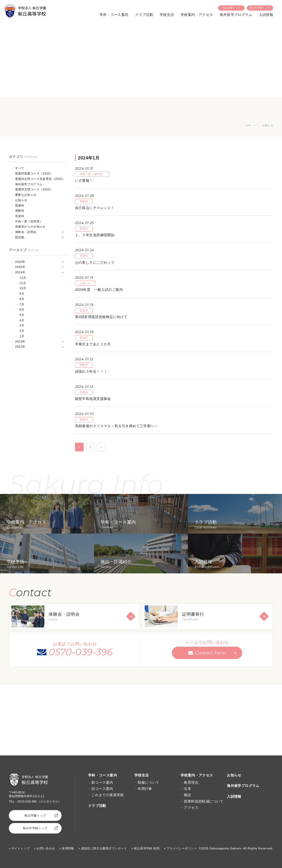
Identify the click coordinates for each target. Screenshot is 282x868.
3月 (22, 325)
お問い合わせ (46, 848)
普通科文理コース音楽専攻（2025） (40, 179)
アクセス (191, 808)
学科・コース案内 (114, 15)
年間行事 (145, 789)
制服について (148, 782)
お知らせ (21, 200)
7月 (22, 304)
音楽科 (20, 216)
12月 (23, 278)
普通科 (20, 205)
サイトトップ (20, 848)
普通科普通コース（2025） (34, 173)
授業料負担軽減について (204, 801)
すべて (20, 168)
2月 (22, 331)
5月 (22, 315)
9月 (22, 294)
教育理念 (191, 782)
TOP (248, 125)
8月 (22, 299)
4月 (22, 320)
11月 (23, 283)
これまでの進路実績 (108, 795)
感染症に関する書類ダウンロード (104, 848)
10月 (23, 288)
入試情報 (266, 15)
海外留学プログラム (236, 15)
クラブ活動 (144, 15)
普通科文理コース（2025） (34, 189)
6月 (22, 309)
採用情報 (68, 848)
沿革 (188, 789)
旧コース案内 (102, 789)
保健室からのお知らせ (30, 226)
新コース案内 (102, 782)
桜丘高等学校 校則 (147, 848)
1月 (22, 336)
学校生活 (167, 15)
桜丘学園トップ (231, 8)
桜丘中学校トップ (260, 8)
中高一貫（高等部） (29, 221)
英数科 (20, 211)
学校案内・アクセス (197, 15)
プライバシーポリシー (182, 848)
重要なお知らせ (26, 195)
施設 (188, 795)
